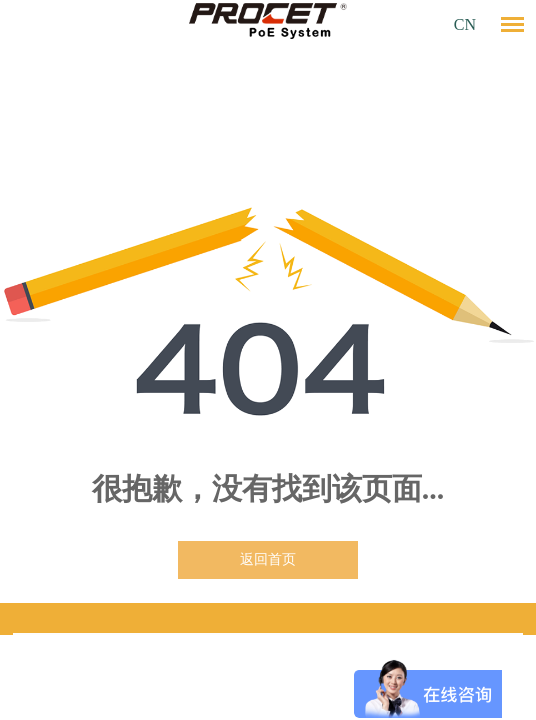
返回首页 (268, 559)
